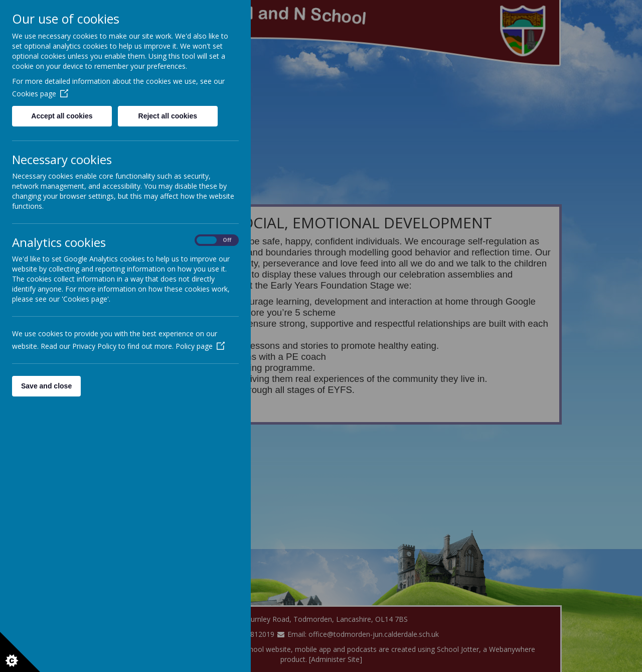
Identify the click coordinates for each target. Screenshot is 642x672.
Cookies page (40, 94)
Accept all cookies (62, 116)
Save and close (46, 386)
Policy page (200, 346)
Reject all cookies (168, 116)
